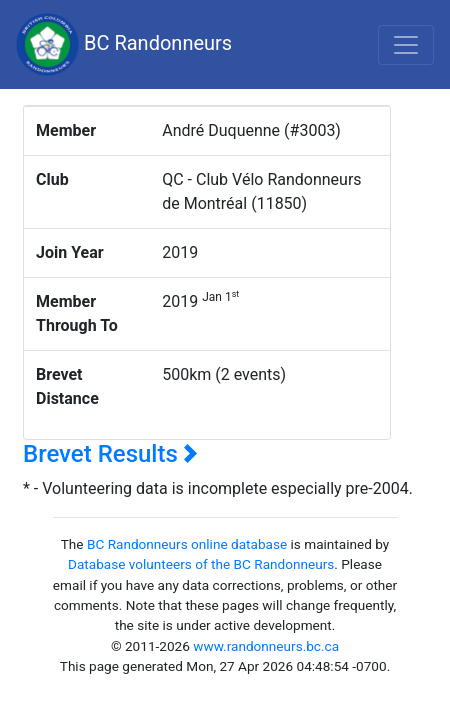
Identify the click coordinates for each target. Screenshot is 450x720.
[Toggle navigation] (406, 45)
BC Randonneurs (124, 44)
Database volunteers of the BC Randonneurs (201, 564)
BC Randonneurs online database (187, 544)
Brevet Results (110, 454)
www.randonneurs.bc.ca (266, 646)
